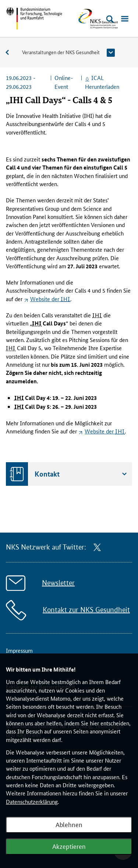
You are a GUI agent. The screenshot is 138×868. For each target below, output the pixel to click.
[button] (111, 53)
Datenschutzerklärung (32, 801)
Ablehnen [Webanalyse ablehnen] (69, 824)
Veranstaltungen (11, 53)
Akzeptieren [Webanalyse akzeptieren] (69, 846)
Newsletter (58, 583)
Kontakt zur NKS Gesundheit (86, 610)
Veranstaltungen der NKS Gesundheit (61, 52)
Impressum (19, 650)
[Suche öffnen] (110, 19)
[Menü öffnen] (125, 19)
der (50, 299)
